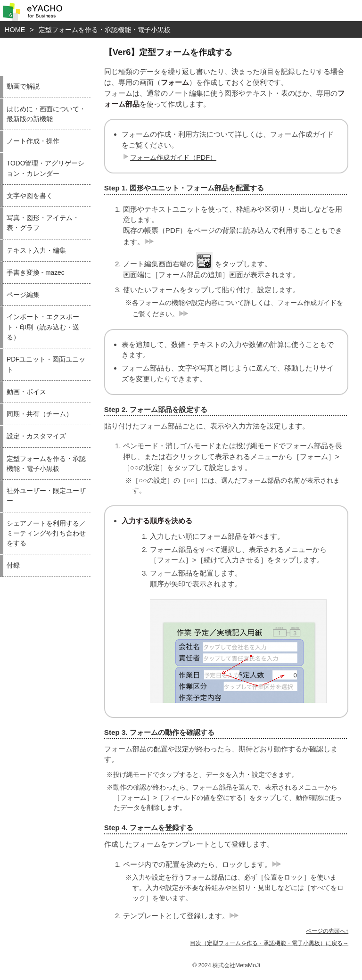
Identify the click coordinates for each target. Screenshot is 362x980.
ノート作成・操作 (33, 141)
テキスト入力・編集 (36, 251)
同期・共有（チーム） (40, 414)
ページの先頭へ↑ (327, 931)
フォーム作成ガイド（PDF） (169, 157)
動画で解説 (23, 86)
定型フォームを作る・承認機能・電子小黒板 (105, 30)
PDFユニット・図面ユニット (46, 364)
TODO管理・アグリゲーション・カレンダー (45, 168)
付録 (13, 565)
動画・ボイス (26, 392)
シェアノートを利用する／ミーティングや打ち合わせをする (46, 534)
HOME (15, 30)
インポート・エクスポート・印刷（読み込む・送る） (43, 327)
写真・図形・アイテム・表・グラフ (43, 223)
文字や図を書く (30, 196)
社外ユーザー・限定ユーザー (46, 496)
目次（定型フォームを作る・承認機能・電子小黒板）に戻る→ (269, 943)
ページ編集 (23, 295)
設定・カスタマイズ (36, 436)
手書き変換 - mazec (36, 273)
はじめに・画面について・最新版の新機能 (46, 114)
